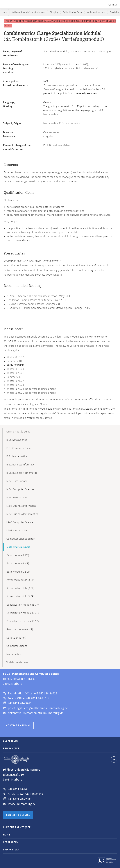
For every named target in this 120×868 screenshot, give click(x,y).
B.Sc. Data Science (17, 440)
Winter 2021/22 (15, 381)
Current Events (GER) (17, 827)
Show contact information (114, 759)
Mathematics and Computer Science (29, 12)
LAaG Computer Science (20, 522)
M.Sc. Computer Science (20, 489)
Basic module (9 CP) (18, 564)
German (113, 5)
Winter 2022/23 (15, 385)
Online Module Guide (73, 12)
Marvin (44, 404)
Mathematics (14, 654)
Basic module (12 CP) (18, 572)
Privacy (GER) (12, 749)
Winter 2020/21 (15, 373)
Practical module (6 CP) (20, 630)
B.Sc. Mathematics (17, 456)
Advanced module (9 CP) (20, 597)
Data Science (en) (16, 638)
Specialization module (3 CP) (23, 605)
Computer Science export (21, 539)
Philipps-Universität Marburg (16, 759)
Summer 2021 (15, 377)
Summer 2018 (15, 361)
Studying (54, 12)
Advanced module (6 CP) (20, 588)
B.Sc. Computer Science (20, 448)
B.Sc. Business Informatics (21, 465)
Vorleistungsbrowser (18, 663)
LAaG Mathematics (17, 531)
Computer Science (17, 646)
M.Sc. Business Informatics (21, 506)
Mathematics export (96, 12)
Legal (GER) (10, 741)
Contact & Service (18, 815)
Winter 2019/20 (15, 369)
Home (4, 12)
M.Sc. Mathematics (70, 123)
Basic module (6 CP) (18, 555)
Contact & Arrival (18, 725)
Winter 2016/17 (15, 357)
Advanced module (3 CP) (20, 580)
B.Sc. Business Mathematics (22, 473)
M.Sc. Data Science (17, 481)
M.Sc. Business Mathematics (22, 514)
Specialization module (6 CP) (23, 613)
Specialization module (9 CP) (23, 621)
